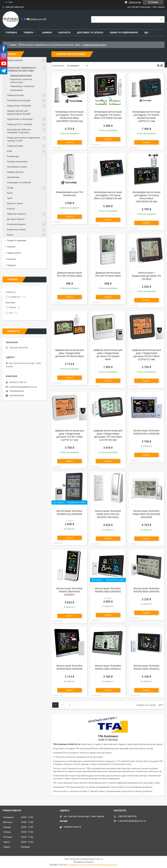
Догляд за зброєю (16, 219)
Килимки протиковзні (17, 162)
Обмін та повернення (124, 33)
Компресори (13, 156)
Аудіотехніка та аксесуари (20, 119)
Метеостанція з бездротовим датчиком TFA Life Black (146, 276)
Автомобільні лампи (17, 167)
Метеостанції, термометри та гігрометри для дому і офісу (50, 45)
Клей (9, 151)
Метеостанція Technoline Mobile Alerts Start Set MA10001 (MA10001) (108, 514)
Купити (70, 142)
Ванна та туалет (15, 203)
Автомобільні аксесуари (19, 100)
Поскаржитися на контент (79, 865)
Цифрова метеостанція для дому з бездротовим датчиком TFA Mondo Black (69, 353)
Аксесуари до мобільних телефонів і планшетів (19, 131)
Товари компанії (15, 60)
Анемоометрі (17, 90)
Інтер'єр (11, 209)
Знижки (47, 33)
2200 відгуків (135, 2)
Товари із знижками (17, 240)
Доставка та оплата (90, 33)
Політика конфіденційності (105, 865)
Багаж (10, 235)
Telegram (11, 265)
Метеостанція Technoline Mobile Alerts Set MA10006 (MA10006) (147, 514)
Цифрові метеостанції (21, 75)
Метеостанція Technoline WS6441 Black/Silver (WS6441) (69, 592)
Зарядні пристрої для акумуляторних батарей (19, 112)
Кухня (10, 193)
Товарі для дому (15, 146)
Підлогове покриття (17, 214)
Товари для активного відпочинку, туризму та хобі (23, 139)
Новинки (11, 247)
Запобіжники (13, 177)
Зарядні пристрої (15, 172)
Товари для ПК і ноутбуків (20, 124)
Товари (28, 33)
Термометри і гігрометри (22, 86)
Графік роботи (14, 253)
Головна (11, 33)
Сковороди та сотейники (19, 182)
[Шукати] (161, 19)
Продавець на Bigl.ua (84, 862)
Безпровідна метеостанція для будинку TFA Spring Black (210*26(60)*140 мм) (108, 195)
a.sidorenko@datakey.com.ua (23, 387)
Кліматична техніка (16, 230)
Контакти (65, 33)
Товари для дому (15, 95)
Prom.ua (99, 859)
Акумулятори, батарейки (19, 106)
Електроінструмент (16, 224)
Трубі (10, 198)
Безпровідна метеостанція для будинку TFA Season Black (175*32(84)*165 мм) (108, 115)
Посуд (10, 188)
